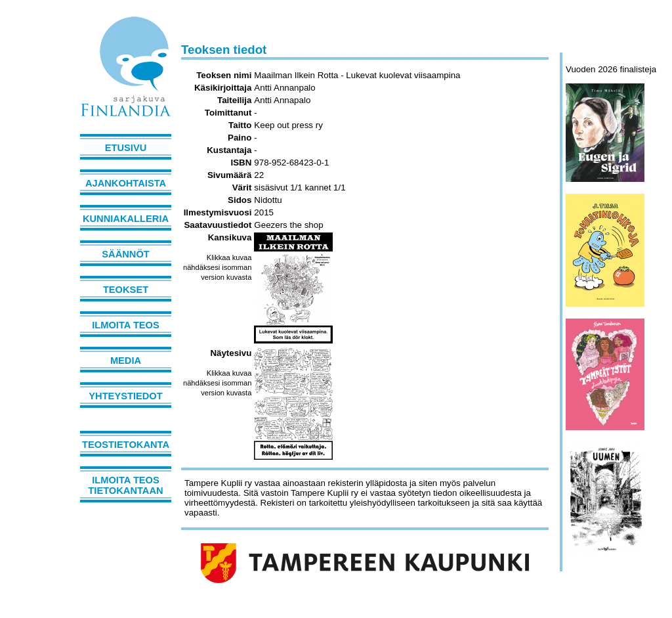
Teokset (126, 290)
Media (126, 361)
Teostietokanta (126, 445)
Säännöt (125, 254)
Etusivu (126, 148)
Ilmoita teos (126, 325)
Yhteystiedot (125, 396)
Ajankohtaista (126, 183)
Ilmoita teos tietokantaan (125, 485)
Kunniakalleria (126, 219)
